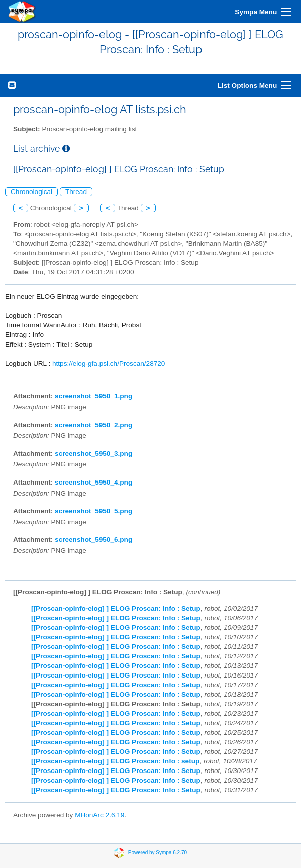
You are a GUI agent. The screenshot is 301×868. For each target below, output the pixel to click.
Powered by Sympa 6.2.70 (158, 853)
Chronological (31, 192)
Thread (76, 192)
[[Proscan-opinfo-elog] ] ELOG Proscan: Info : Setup (116, 608)
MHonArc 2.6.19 (99, 815)
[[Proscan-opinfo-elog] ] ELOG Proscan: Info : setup (115, 761)
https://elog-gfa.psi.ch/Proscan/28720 (109, 364)
